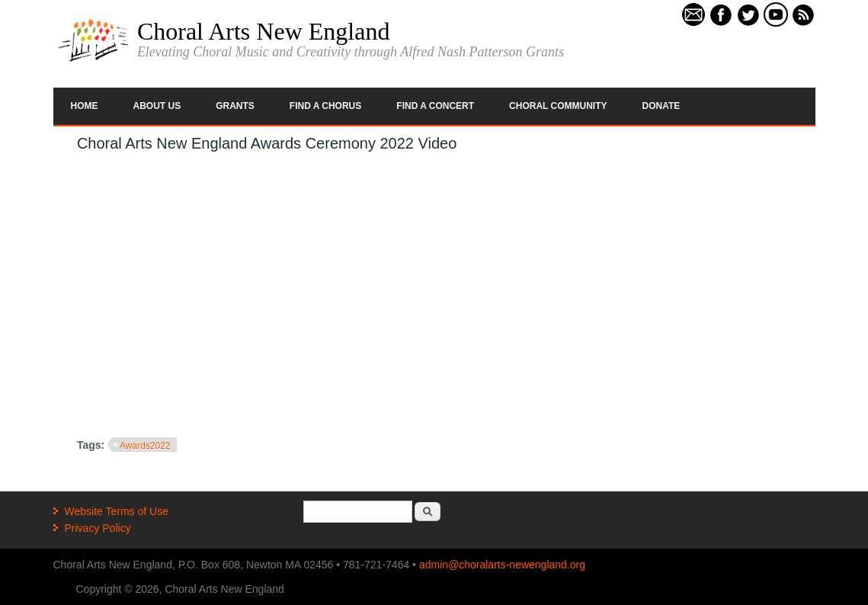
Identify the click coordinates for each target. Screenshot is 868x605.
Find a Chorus (325, 106)
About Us (157, 106)
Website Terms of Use (117, 511)
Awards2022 (145, 446)
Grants (235, 106)
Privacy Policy (98, 528)
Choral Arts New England (264, 31)
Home (85, 106)
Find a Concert (435, 106)
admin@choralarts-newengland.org (502, 565)
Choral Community (558, 106)
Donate (661, 106)
